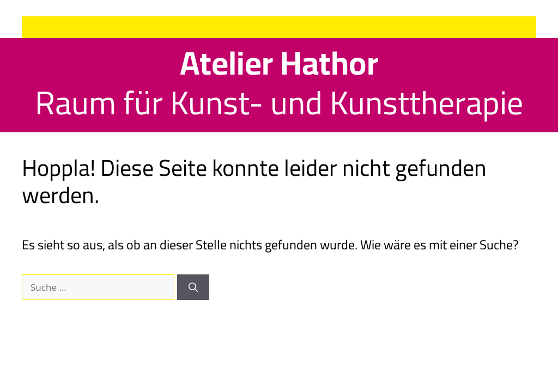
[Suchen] (193, 287)
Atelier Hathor (279, 63)
